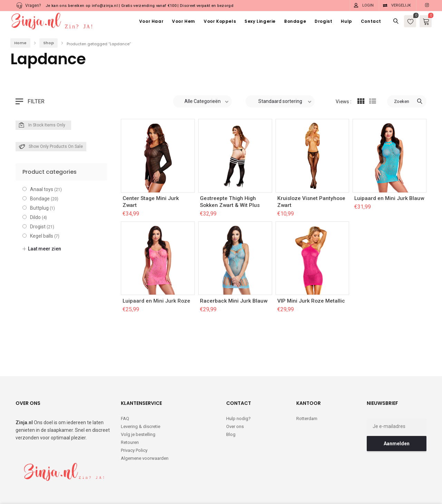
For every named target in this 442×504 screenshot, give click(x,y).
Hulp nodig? (238, 390)
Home (20, 43)
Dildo (35, 217)
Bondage (40, 199)
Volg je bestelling (138, 406)
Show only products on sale (51, 147)
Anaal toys (42, 189)
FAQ (125, 390)
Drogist (38, 227)
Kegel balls (42, 236)
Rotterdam (307, 390)
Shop (49, 43)
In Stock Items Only (42, 125)
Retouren (130, 414)
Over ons (235, 398)
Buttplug (39, 208)
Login (368, 5)
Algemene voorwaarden (145, 430)
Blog (231, 406)
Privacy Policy (134, 422)
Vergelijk (401, 5)
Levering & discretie (141, 398)
